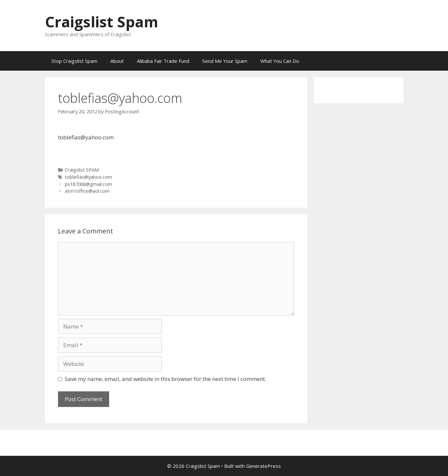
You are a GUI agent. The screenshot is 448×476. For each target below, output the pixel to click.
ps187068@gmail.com (88, 184)
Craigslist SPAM (82, 170)
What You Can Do (280, 61)
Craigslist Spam (102, 22)
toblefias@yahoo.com (88, 177)
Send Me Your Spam (225, 61)
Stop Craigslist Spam (74, 61)
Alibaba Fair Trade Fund (163, 61)
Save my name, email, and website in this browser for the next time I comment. (166, 379)
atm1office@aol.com (87, 191)
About (117, 61)
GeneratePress (263, 466)
